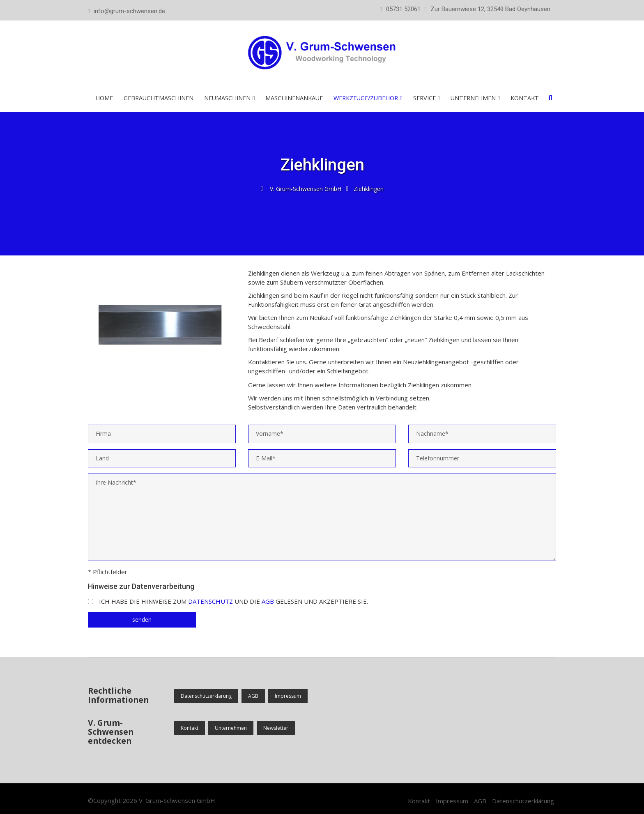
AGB (268, 601)
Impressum (288, 696)
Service (424, 98)
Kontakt (525, 98)
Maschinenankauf (294, 98)
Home (104, 98)
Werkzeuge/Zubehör (366, 98)
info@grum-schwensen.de (129, 11)
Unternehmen (473, 98)
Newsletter (276, 728)
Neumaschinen (227, 98)
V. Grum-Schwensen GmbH (177, 800)
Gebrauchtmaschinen (159, 98)
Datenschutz (210, 601)
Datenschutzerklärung (206, 696)
